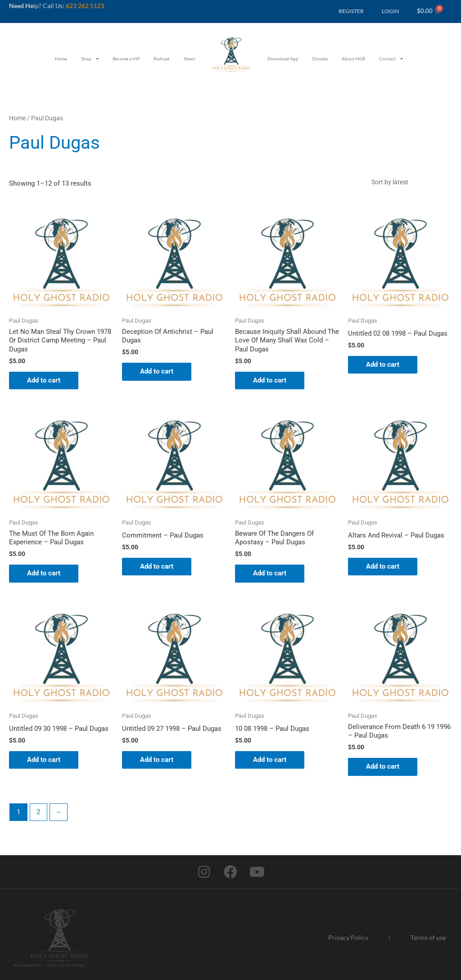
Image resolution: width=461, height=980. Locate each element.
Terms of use (428, 937)
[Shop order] (409, 182)
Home (61, 59)
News (189, 59)
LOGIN (390, 11)
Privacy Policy (348, 937)
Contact (391, 59)
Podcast (162, 59)
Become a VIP (126, 59)
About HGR (353, 59)
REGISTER (351, 11)
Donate (320, 59)
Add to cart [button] (44, 380)
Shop (90, 59)
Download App (283, 59)
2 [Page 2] (38, 812)
